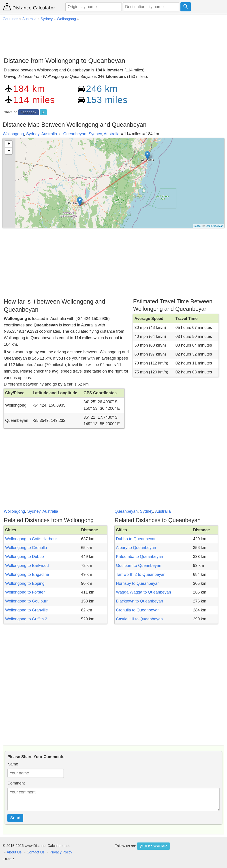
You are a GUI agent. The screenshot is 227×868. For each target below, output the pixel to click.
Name (13, 764)
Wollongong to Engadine (27, 574)
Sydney (33, 134)
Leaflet (198, 226)
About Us (14, 852)
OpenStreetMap (214, 226)
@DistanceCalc (153, 846)
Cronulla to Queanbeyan (138, 610)
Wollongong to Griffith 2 (26, 619)
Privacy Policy (61, 852)
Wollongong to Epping (25, 583)
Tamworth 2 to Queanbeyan (141, 574)
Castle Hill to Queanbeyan (139, 619)
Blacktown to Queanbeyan (139, 601)
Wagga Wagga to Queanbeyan (143, 592)
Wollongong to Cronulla (26, 548)
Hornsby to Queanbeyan (138, 583)
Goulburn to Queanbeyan (139, 566)
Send (15, 818)
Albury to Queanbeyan (136, 548)
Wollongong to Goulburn (27, 601)
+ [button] (9, 144)
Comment (16, 783)
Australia (49, 134)
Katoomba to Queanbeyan (139, 557)
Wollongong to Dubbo (25, 557)
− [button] (9, 151)
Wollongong (13, 134)
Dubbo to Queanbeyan (136, 539)
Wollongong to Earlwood (27, 566)
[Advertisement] (113, 38)
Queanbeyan (75, 134)
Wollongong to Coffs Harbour (31, 539)
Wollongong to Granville (27, 610)
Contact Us (36, 852)
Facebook (29, 112)
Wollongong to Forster (25, 592)
